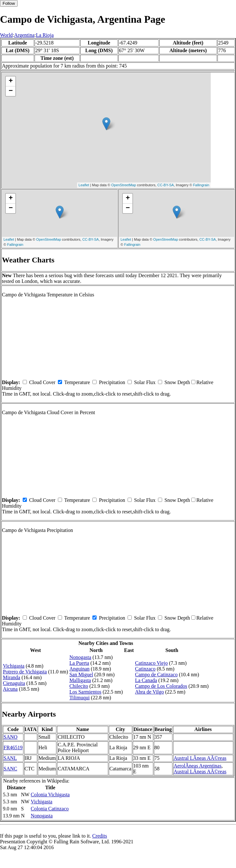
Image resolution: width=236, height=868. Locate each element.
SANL (10, 758)
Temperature (77, 382)
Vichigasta (14, 666)
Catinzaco (145, 669)
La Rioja (45, 35)
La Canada (146, 680)
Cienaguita (14, 683)
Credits (99, 836)
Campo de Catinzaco (156, 675)
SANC (10, 769)
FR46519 (13, 747)
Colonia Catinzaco (50, 809)
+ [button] (11, 81)
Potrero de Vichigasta (25, 672)
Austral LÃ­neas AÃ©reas (200, 758)
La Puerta (79, 663)
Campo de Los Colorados (161, 686)
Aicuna (10, 689)
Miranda (12, 677)
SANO (11, 737)
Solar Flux (145, 382)
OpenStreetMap (124, 185)
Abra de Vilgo (149, 692)
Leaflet (84, 185)
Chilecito (79, 686)
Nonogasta (80, 657)
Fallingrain (201, 185)
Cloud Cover (42, 382)
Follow (9, 3)
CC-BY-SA (166, 185)
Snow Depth (177, 382)
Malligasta (80, 680)
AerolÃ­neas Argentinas (197, 766)
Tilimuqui (79, 698)
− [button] (11, 91)
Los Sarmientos (85, 692)
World (6, 35)
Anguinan (79, 669)
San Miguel (81, 675)
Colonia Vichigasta (50, 795)
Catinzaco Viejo (151, 663)
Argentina (24, 35)
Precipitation (112, 382)
